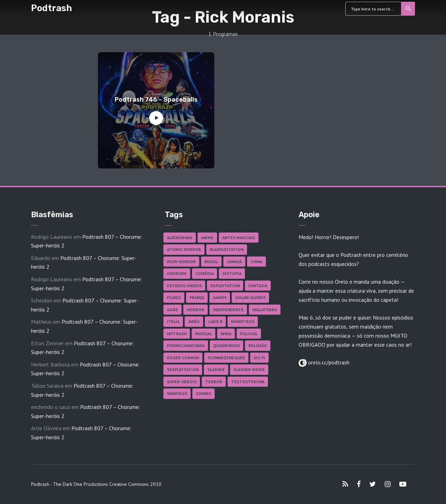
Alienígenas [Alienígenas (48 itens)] (180, 238)
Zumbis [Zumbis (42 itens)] (203, 393)
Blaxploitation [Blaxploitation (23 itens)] (227, 249)
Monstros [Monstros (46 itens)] (243, 321)
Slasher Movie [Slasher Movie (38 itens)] (249, 369)
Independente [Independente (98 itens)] (228, 310)
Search (409, 9)
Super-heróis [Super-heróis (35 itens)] (182, 382)
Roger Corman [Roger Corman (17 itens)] (183, 358)
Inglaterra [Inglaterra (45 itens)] (265, 310)
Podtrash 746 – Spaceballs (156, 100)
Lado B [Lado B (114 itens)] (215, 321)
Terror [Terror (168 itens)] (214, 382)
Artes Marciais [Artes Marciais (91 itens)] (239, 238)
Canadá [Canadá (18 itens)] (234, 262)
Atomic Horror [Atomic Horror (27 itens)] (184, 249)
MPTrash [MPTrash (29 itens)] (177, 334)
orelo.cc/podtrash (328, 362)
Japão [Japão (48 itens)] (194, 321)
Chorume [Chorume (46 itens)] (177, 273)
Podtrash (51, 8)
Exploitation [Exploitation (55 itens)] (225, 286)
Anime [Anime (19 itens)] (207, 238)
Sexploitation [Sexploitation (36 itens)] (183, 369)
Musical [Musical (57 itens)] (203, 334)
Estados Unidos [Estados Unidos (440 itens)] (184, 286)
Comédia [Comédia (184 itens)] (205, 273)
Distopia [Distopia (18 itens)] (232, 273)
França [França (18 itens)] (197, 297)
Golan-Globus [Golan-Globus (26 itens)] (250, 297)
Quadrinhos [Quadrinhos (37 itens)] (226, 345)
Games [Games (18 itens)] (220, 297)
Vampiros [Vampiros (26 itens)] (177, 393)
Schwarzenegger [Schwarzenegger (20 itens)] (226, 358)
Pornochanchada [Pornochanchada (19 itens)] (186, 345)
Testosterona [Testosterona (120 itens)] (248, 382)
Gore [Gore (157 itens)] (172, 310)
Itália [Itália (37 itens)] (173, 321)
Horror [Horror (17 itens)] (195, 310)
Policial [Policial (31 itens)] (249, 334)
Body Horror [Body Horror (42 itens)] (181, 262)
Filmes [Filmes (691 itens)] (174, 297)
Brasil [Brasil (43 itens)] (211, 262)
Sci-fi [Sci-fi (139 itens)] (259, 358)
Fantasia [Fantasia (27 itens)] (258, 286)
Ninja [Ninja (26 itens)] (226, 334)
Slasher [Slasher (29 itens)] (216, 369)
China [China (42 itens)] (256, 262)
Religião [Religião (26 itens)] (258, 345)
